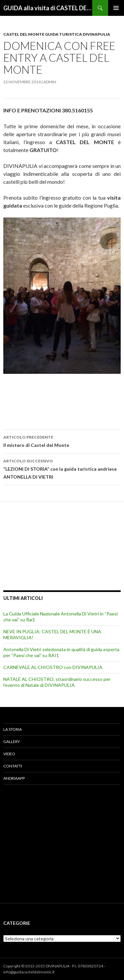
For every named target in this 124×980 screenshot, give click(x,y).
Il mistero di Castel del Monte (62, 441)
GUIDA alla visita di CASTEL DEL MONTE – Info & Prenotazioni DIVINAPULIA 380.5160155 (48, 8)
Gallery (12, 742)
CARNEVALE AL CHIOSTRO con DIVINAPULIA (53, 667)
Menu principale (116, 8)
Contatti (13, 766)
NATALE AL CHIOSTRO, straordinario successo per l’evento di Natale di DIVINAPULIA (57, 682)
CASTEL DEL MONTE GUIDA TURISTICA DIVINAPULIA (57, 34)
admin (50, 82)
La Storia (13, 729)
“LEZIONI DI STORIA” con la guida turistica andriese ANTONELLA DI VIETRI (62, 468)
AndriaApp (14, 778)
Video (9, 754)
